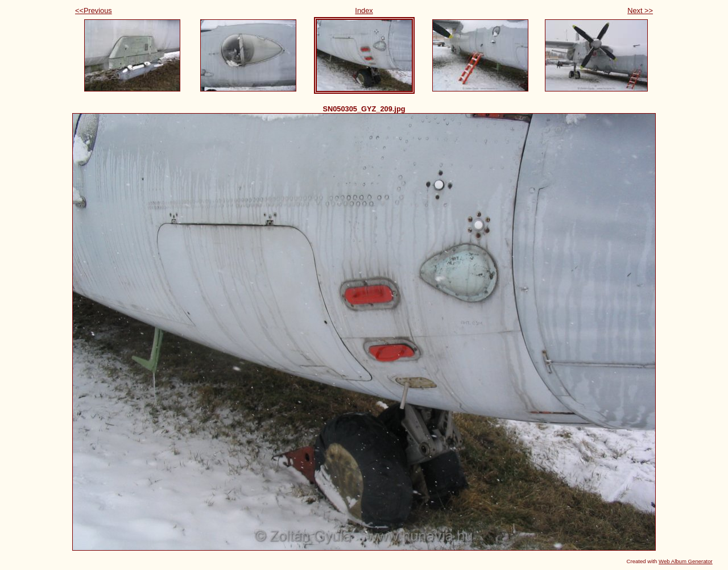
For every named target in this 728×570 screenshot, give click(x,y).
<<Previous (94, 11)
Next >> (640, 11)
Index (364, 11)
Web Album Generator (686, 561)
